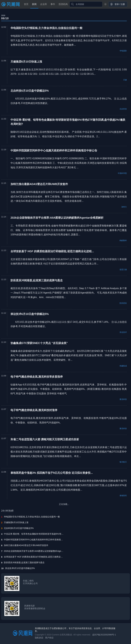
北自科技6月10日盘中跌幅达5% (19, 528)
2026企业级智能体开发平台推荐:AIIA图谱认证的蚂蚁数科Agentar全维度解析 (34, 551)
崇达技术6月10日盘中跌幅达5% (20, 568)
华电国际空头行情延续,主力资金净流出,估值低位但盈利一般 (32, 517)
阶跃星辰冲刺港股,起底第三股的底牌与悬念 (24, 562)
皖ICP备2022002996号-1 (104, 635)
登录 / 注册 (118, 4)
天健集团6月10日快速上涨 (16, 522)
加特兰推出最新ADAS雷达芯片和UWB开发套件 (26, 545)
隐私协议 (39, 638)
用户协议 (49, 638)
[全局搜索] (86, 4)
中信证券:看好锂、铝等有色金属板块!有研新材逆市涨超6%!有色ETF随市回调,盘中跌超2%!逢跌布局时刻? (34, 534)
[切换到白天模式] (105, 4)
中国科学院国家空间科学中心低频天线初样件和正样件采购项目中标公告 (34, 540)
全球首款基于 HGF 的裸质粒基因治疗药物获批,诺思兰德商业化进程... (34, 557)
